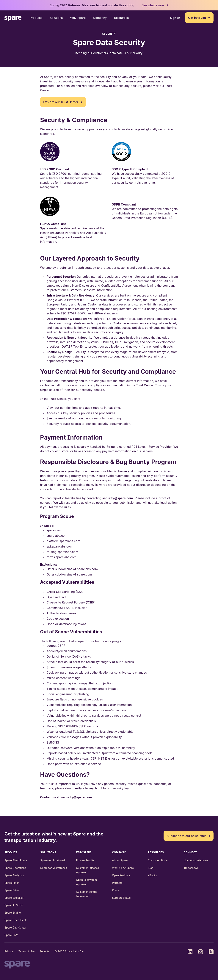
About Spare (120, 860)
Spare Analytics (14, 875)
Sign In (175, 18)
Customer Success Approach (87, 870)
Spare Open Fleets (16, 920)
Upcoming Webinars (196, 860)
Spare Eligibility (14, 898)
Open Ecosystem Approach (86, 882)
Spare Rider (12, 883)
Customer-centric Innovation (87, 894)
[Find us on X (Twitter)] (211, 952)
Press (115, 890)
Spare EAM (11, 935)
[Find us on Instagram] (200, 952)
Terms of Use (26, 951)
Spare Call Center (15, 928)
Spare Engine (13, 913)
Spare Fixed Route (16, 860)
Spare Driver (12, 890)
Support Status (121, 898)
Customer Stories (158, 860)
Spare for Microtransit (54, 868)
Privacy (9, 951)
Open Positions (121, 875)
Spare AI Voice (14, 905)
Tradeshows (191, 868)
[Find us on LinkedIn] (190, 952)
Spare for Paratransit (53, 860)
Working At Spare (123, 868)
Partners (117, 883)
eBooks (152, 875)
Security (45, 951)
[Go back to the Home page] (13, 19)
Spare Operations (15, 868)
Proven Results (85, 860)
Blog (151, 868)
